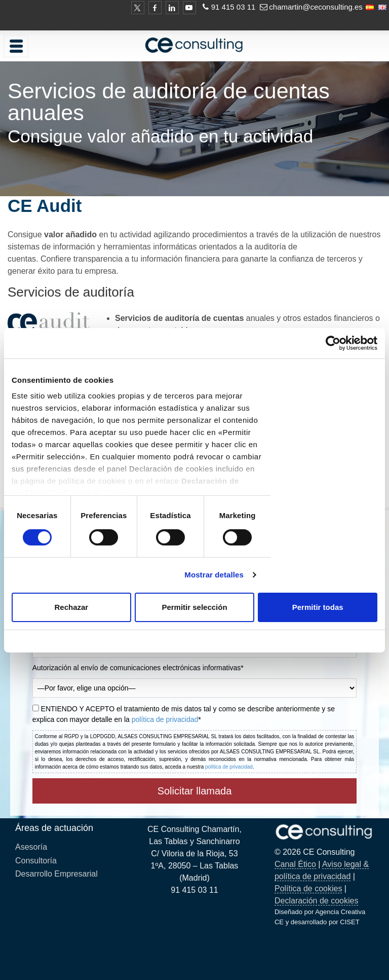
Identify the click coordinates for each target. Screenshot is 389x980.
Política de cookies (308, 888)
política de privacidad (165, 719)
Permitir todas (318, 607)
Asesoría (31, 847)
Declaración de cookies (316, 901)
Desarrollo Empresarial (56, 874)
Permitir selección (194, 607)
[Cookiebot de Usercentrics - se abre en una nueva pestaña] (333, 343)
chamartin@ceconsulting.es (316, 7)
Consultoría (36, 861)
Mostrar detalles (214, 575)
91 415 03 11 (234, 7)
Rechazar (71, 607)
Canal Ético (295, 864)
